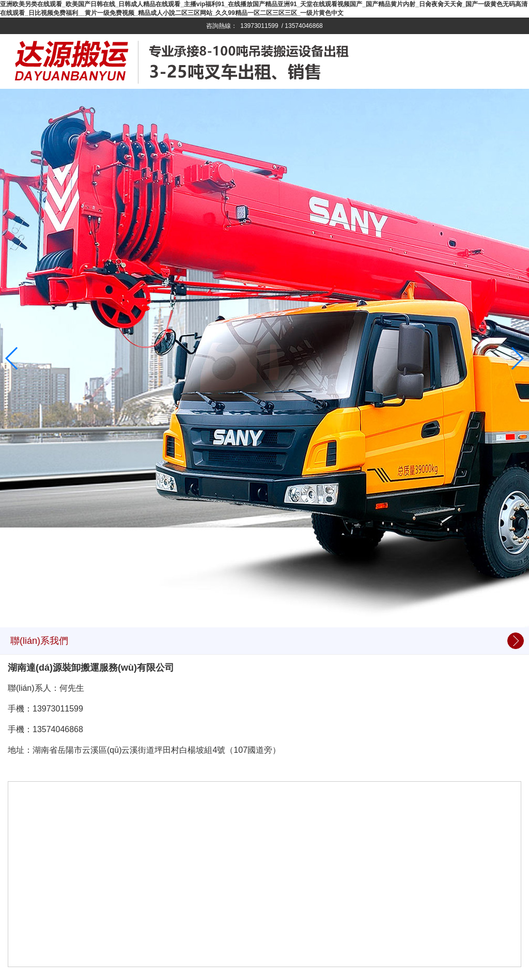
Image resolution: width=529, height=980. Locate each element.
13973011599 (259, 26)
